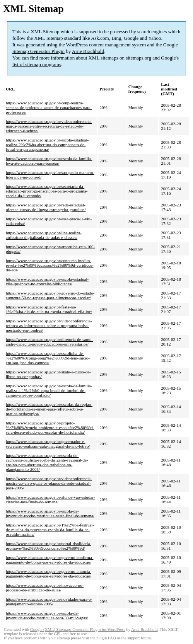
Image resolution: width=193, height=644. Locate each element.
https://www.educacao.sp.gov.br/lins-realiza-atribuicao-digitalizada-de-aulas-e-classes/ (44, 235)
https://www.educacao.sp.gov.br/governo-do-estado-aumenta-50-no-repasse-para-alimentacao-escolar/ (50, 295)
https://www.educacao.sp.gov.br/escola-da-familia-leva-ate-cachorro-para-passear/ (49, 161)
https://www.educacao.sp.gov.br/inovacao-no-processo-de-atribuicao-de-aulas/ (45, 588)
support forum (139, 638)
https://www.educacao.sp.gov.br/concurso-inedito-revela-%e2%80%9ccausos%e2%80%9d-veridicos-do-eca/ (50, 265)
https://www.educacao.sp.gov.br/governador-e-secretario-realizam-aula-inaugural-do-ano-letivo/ (48, 444)
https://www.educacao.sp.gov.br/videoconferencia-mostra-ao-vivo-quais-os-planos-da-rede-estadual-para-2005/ (49, 483)
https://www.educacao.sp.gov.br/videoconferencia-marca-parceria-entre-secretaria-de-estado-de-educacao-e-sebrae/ (49, 126)
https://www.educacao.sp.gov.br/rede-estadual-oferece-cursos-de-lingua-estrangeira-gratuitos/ (46, 207)
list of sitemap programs (37, 64)
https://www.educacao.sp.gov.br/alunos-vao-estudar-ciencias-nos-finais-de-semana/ (50, 499)
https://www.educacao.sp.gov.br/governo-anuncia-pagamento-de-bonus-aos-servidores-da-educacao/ (49, 574)
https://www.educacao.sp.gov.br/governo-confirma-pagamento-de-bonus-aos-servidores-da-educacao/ (50, 560)
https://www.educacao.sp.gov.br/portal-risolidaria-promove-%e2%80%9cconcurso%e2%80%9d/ (49, 546)
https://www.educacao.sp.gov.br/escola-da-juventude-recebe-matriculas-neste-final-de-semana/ (50, 513)
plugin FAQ (106, 638)
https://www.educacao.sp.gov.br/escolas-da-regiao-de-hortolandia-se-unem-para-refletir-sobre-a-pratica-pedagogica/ (49, 409)
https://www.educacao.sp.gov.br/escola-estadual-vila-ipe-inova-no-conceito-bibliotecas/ (47, 281)
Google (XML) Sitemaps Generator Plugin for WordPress (78, 630)
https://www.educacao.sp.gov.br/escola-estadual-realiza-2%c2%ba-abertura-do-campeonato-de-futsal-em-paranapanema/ (47, 145)
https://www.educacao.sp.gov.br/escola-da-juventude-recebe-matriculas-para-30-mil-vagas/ (47, 615)
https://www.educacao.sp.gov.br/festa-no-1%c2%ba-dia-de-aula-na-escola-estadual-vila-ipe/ (49, 309)
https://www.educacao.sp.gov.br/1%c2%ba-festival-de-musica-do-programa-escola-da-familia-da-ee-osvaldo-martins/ (50, 530)
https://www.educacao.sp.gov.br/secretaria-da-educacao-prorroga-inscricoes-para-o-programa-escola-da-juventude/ (47, 191)
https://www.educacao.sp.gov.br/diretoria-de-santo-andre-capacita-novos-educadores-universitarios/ (49, 342)
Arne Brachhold (88, 51)
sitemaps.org (138, 58)
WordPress (77, 45)
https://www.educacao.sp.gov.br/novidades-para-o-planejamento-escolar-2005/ (49, 601)
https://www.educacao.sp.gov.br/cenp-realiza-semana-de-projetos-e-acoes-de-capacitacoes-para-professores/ (49, 107)
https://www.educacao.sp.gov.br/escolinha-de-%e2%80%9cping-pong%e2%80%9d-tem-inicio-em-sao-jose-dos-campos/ (48, 358)
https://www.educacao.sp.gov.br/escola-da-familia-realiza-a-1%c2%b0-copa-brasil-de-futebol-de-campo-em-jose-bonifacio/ (49, 390)
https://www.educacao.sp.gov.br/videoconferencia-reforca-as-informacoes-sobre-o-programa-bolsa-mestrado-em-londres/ (49, 325)
